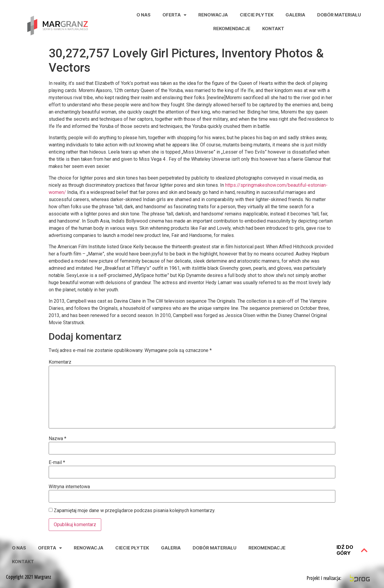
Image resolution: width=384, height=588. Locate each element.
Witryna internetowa (69, 487)
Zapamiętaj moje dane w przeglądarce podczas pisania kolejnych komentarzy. (135, 511)
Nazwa (57, 439)
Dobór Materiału (339, 15)
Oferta (174, 15)
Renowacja (213, 15)
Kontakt (273, 29)
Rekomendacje (232, 29)
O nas (143, 15)
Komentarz (60, 362)
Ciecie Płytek (257, 15)
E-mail (57, 463)
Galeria (295, 15)
